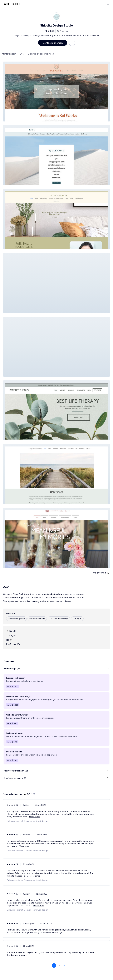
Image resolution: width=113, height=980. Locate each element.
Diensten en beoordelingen (41, 54)
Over (22, 54)
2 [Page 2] (59, 965)
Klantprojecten (9, 54)
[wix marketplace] (12, 4)
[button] (56, 92)
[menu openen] (108, 4)
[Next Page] (64, 965)
